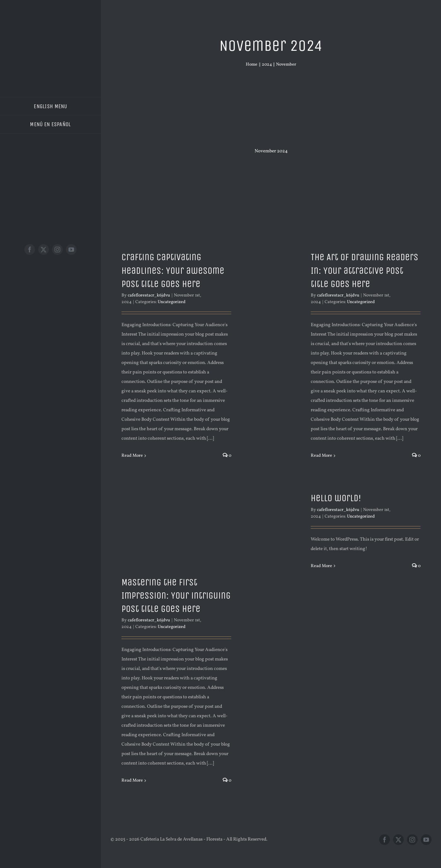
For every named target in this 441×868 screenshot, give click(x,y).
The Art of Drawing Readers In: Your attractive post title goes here (365, 270)
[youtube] (71, 249)
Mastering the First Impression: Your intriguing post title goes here (176, 596)
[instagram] (57, 249)
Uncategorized (172, 302)
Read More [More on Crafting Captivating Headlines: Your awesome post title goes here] (132, 456)
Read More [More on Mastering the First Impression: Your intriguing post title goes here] (132, 780)
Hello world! (336, 498)
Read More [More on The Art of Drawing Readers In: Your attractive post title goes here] (321, 456)
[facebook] (30, 249)
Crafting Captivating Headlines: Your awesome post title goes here (173, 270)
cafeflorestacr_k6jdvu (149, 295)
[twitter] (44, 249)
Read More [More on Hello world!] (321, 566)
